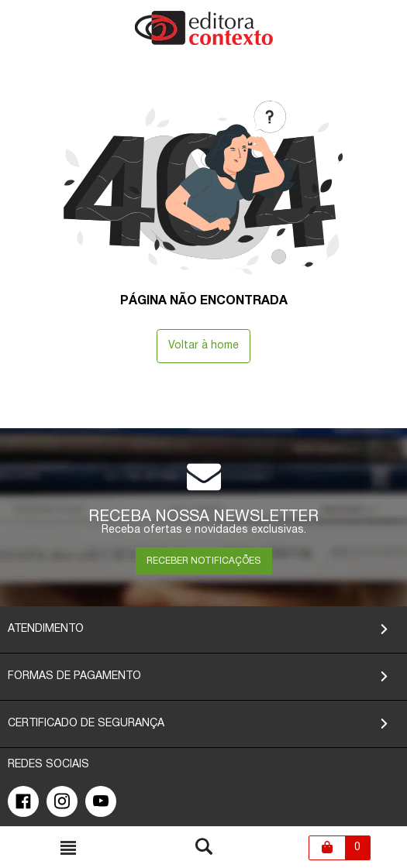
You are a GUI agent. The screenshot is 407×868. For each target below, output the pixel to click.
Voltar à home (203, 346)
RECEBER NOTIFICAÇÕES (203, 561)
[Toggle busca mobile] (68, 848)
